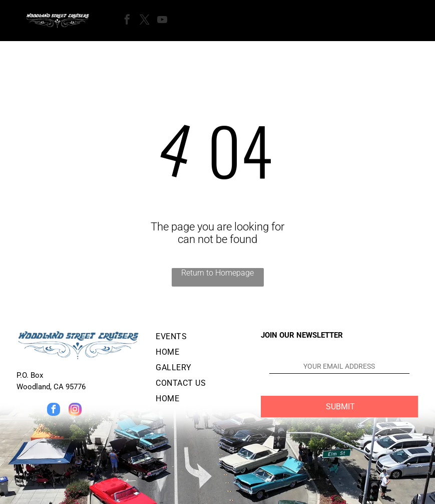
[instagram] (75, 411)
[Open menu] (202, 21)
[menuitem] (200, 338)
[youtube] (162, 21)
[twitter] (145, 21)
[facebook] (127, 21)
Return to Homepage (217, 273)
